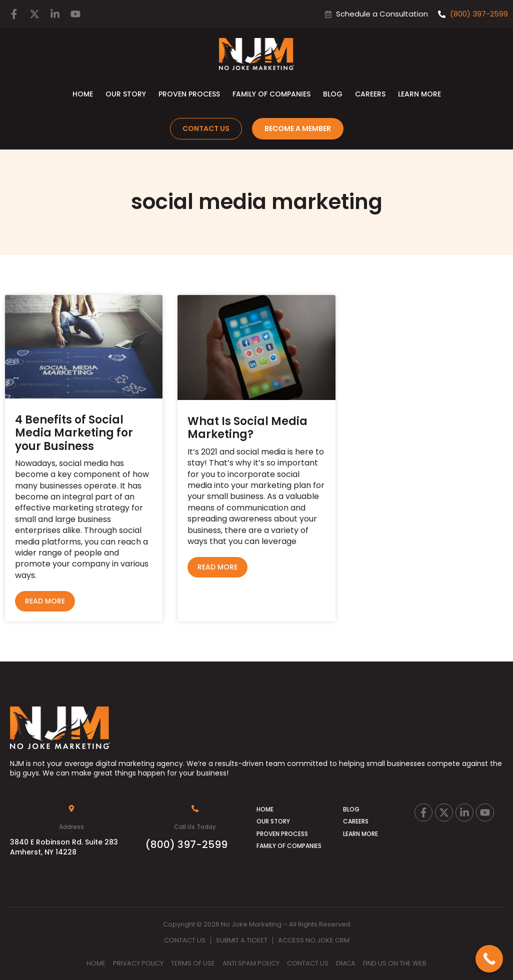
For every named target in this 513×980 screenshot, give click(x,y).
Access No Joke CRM (314, 940)
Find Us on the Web (395, 963)
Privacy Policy (138, 963)
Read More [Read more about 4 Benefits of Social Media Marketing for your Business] (45, 601)
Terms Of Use (193, 963)
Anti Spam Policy (251, 963)
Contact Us (185, 940)
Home (83, 94)
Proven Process (189, 94)
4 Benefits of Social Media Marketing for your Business (74, 433)
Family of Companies (271, 94)
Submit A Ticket (242, 940)
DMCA (346, 963)
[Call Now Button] (489, 959)
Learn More (419, 94)
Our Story (126, 94)
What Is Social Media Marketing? (247, 428)
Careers (370, 94)
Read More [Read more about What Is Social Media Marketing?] (217, 567)
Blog (333, 94)
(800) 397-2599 (186, 844)
